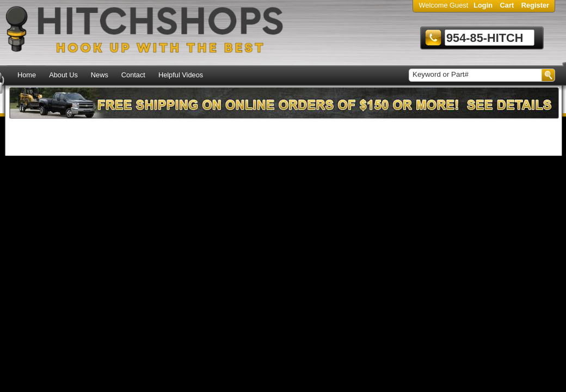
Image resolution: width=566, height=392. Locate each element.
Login (483, 5)
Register (535, 5)
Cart (507, 5)
